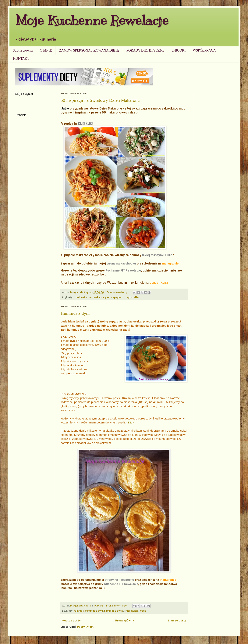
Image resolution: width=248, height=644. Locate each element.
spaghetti (119, 297)
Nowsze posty (71, 620)
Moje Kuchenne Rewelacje (92, 20)
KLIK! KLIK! (85, 124)
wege (143, 611)
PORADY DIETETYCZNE (145, 50)
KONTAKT (21, 59)
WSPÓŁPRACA (204, 50)
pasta (108, 297)
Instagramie (170, 263)
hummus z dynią (114, 611)
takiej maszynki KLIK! (157, 255)
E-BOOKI (179, 50)
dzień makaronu (83, 297)
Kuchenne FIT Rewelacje (123, 270)
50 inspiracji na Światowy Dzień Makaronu (100, 100)
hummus (79, 611)
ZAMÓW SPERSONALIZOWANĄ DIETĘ (89, 50)
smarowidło (131, 611)
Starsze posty (177, 620)
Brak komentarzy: (118, 292)
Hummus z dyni (75, 313)
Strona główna (23, 50)
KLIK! (132, 422)
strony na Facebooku (121, 263)
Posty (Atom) (86, 627)
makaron (99, 297)
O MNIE (46, 50)
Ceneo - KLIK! (159, 283)
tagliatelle (132, 297)
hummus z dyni (94, 611)
